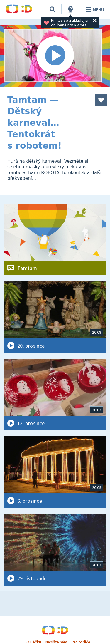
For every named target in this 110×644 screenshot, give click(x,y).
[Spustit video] (55, 56)
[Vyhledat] (53, 9)
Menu (94, 9)
